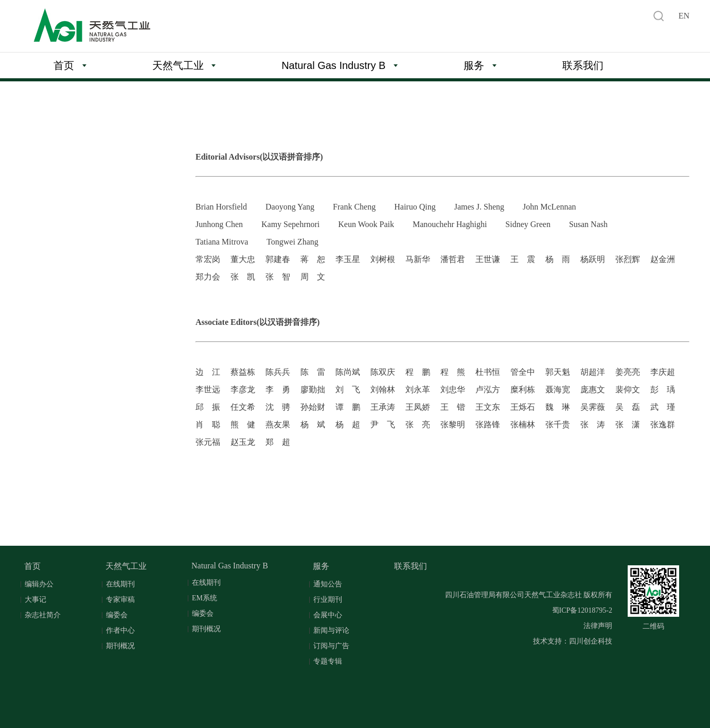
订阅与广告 (331, 646)
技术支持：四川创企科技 (573, 641)
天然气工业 (184, 65)
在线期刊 (120, 584)
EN (684, 16)
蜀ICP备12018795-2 (582, 610)
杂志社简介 (43, 615)
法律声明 (598, 626)
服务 (480, 65)
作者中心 (120, 630)
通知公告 (328, 584)
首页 (70, 65)
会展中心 (328, 615)
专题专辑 (328, 661)
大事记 (35, 600)
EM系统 (205, 598)
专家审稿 (120, 600)
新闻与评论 (331, 630)
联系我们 (583, 65)
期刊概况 (120, 646)
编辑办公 (39, 584)
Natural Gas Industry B (340, 65)
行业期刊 (328, 600)
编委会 (117, 615)
